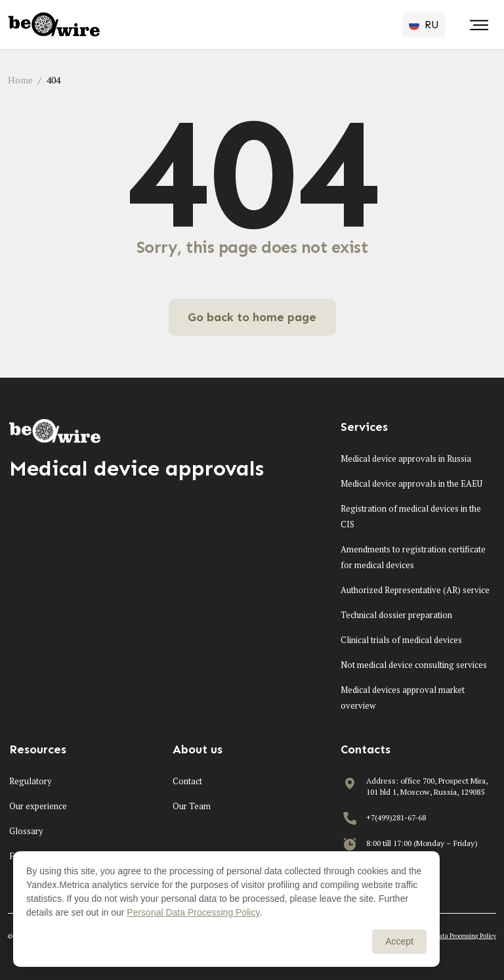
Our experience (38, 806)
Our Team (192, 806)
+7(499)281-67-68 (396, 817)
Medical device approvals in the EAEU (411, 483)
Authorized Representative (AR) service (415, 590)
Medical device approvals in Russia (406, 458)
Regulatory (31, 781)
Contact (187, 781)
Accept (399, 941)
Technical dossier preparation (396, 615)
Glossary (26, 831)
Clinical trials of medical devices (401, 640)
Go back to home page (252, 317)
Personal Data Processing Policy (453, 936)
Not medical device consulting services (414, 665)
